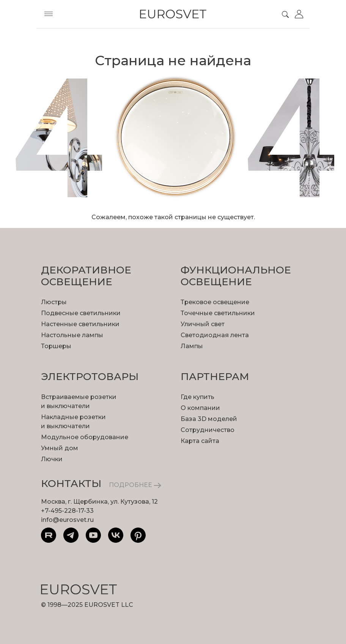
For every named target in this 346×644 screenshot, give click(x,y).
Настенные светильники (80, 324)
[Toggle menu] (49, 14)
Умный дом (60, 448)
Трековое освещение (215, 302)
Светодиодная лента (215, 335)
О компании (200, 408)
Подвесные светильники (81, 313)
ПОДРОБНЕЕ (135, 485)
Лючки (52, 459)
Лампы (192, 346)
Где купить (197, 397)
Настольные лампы (72, 335)
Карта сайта (200, 441)
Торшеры (56, 346)
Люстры (54, 302)
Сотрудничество (208, 430)
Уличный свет (203, 324)
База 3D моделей (209, 419)
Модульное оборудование (85, 437)
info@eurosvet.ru (67, 520)
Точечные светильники (218, 313)
